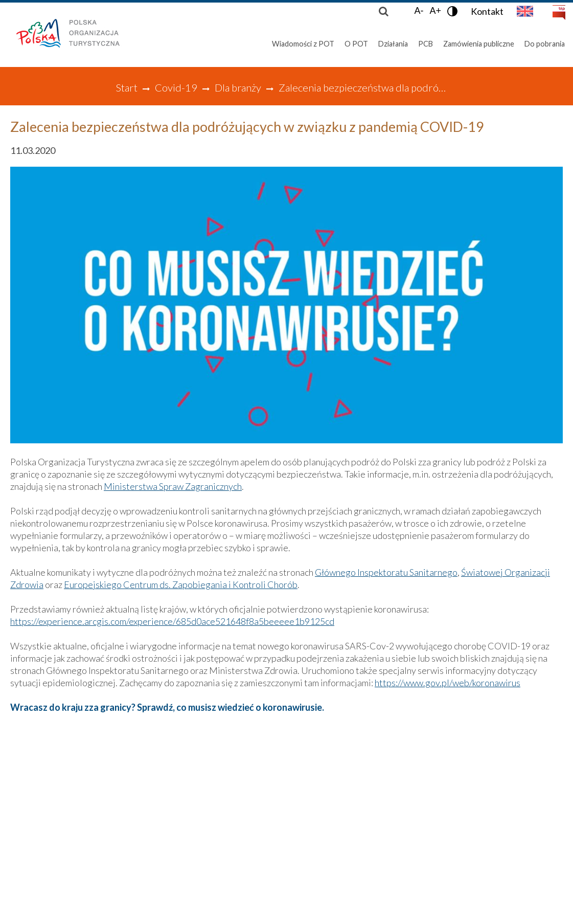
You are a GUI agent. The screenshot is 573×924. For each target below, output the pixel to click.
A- (419, 11)
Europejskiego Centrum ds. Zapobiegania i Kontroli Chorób (181, 584)
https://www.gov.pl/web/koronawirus (448, 683)
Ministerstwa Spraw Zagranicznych (173, 486)
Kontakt (487, 11)
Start (127, 87)
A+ (435, 11)
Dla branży (238, 87)
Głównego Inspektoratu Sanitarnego (386, 572)
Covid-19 (176, 87)
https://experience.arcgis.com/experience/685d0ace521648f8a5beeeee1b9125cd (172, 621)
